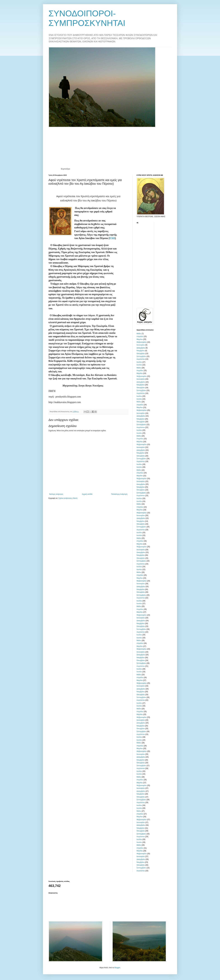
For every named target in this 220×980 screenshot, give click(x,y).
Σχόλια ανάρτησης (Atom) (68, 498)
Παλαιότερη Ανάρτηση (119, 494)
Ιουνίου (139, 365)
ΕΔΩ (112, 238)
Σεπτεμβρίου (141, 356)
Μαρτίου (140, 339)
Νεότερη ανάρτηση (56, 494)
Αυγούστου (141, 359)
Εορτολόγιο (65, 169)
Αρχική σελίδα (87, 494)
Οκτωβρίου (141, 354)
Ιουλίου (139, 362)
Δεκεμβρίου (141, 348)
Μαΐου (139, 334)
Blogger (117, 968)
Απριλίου (140, 336)
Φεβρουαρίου (142, 342)
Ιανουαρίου (141, 345)
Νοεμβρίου (141, 351)
